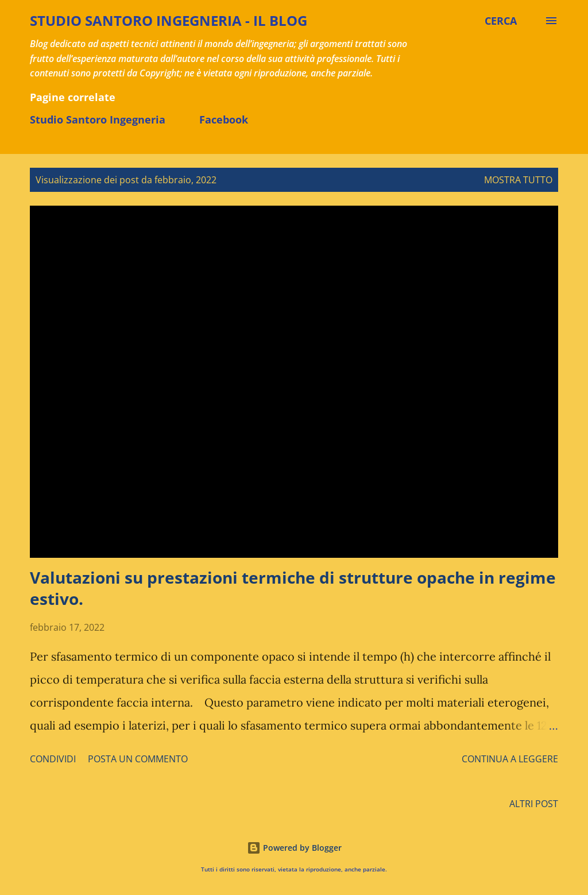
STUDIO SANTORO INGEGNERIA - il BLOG (169, 20)
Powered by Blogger (294, 848)
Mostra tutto (518, 180)
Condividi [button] (53, 759)
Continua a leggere (510, 759)
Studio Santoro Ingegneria (98, 119)
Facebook (224, 119)
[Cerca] (501, 21)
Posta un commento (138, 759)
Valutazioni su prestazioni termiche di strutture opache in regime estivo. (293, 588)
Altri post (534, 804)
